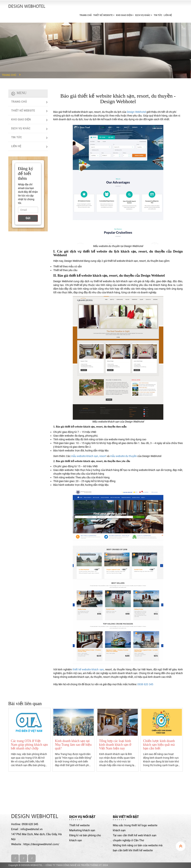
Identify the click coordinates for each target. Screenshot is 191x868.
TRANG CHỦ (86, 15)
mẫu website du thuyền (123, 456)
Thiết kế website (79, 825)
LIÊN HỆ (168, 15)
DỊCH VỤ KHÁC (144, 15)
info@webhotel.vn (31, 829)
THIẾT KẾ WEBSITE (104, 15)
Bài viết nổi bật (126, 817)
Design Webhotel (136, 112)
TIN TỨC (158, 15)
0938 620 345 (145, 684)
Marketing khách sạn (82, 830)
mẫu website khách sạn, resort (89, 456)
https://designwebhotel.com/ (41, 844)
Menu (22, 93)
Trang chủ (9, 75)
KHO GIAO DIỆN (125, 15)
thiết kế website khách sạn (88, 669)
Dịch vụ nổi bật (82, 817)
